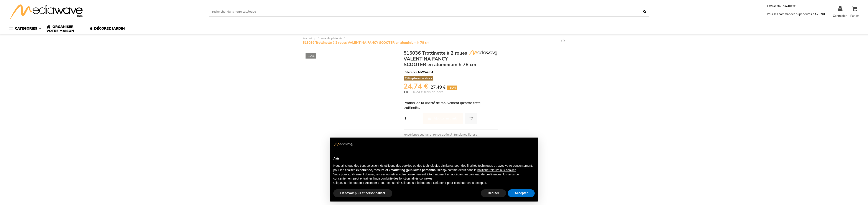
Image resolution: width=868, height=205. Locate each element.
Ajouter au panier (443, 118)
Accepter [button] (521, 193)
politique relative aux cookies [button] (497, 170)
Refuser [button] (493, 193)
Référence (410, 72)
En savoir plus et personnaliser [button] (363, 193)
